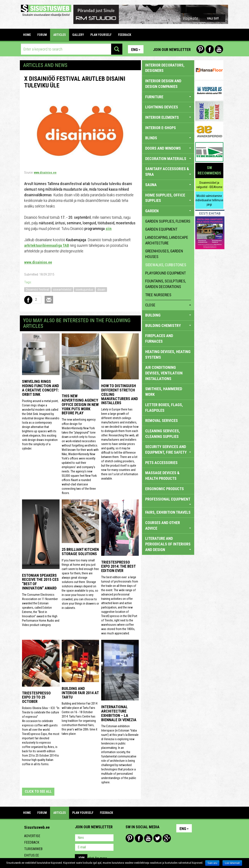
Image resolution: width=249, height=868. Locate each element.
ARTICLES (60, 35)
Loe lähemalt (232, 863)
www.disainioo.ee (45, 173)
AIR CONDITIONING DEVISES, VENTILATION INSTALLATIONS (164, 373)
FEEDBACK (125, 35)
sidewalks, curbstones (166, 265)
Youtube (219, 49)
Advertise (32, 836)
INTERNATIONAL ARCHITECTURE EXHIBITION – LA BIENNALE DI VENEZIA (119, 713)
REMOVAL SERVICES (162, 421)
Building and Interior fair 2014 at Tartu (80, 693)
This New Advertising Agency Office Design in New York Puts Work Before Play (80, 404)
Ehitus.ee (32, 855)
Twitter (158, 838)
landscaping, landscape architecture (167, 240)
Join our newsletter (172, 50)
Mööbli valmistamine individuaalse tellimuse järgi (209, 200)
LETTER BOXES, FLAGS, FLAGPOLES (164, 408)
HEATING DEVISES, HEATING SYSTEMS (168, 354)
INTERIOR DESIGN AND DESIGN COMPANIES (163, 84)
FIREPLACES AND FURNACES (159, 338)
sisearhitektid (62, 290)
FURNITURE (168, 97)
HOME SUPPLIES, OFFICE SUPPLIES (168, 198)
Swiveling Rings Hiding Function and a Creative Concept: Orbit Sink (40, 388)
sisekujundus (84, 290)
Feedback (32, 842)
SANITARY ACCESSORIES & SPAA (168, 172)
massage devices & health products (162, 476)
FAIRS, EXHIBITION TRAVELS (168, 512)
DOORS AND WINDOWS (168, 148)
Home (27, 35)
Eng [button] (136, 50)
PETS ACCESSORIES (161, 463)
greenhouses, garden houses (164, 254)
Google (167, 838)
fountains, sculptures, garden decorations (165, 284)
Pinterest (200, 49)
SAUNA (168, 185)
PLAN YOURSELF (101, 35)
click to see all (38, 791)
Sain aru (212, 863)
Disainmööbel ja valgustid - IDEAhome (209, 185)
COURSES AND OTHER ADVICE (168, 525)
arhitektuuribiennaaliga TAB (47, 245)
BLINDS (168, 138)
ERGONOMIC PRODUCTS (165, 489)
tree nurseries (158, 295)
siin (109, 229)
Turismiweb (33, 849)
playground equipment (165, 273)
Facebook (210, 49)
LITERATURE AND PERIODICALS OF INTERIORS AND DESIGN (168, 544)
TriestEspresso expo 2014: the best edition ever (118, 566)
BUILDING (168, 315)
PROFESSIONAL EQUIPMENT (168, 501)
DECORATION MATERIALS (168, 159)
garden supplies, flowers (168, 221)
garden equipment (161, 229)
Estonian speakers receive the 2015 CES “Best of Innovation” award (40, 582)
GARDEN (168, 211)
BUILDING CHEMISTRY (168, 325)
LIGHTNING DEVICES (168, 107)
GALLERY (78, 35)
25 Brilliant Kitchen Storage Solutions (80, 552)
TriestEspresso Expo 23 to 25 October (36, 697)
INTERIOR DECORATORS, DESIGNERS (165, 68)
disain (101, 290)
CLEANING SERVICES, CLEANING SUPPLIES (163, 434)
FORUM (42, 35)
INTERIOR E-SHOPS (161, 128)
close (168, 305)
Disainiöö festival (37, 290)
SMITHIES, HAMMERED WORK (164, 392)
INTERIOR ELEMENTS (168, 117)
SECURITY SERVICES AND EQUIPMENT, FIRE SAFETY (168, 449)
